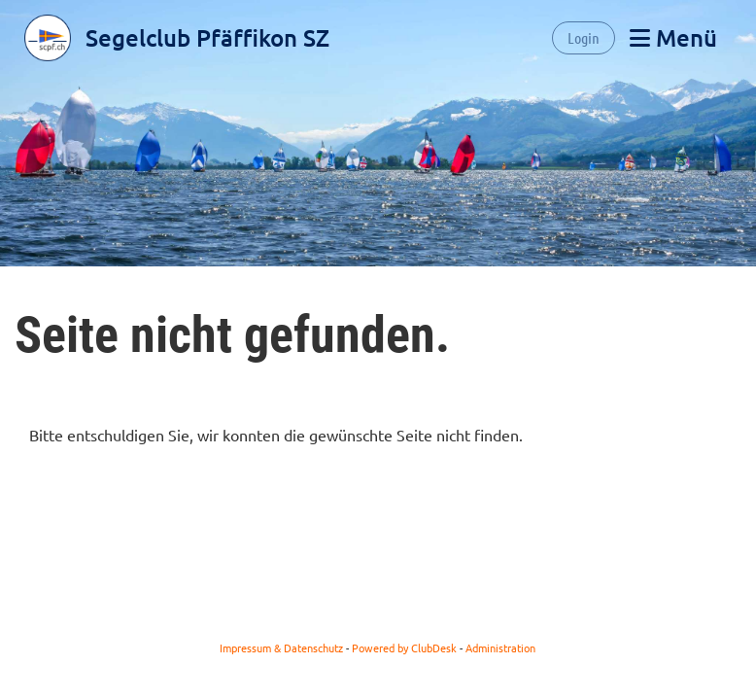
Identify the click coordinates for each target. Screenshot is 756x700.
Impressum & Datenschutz (281, 647)
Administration (500, 647)
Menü (673, 37)
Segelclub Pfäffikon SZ (207, 37)
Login (584, 37)
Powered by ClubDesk (404, 647)
